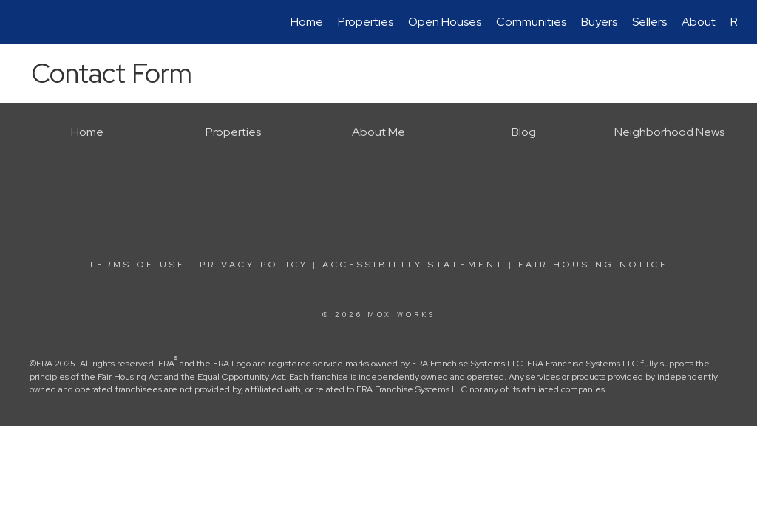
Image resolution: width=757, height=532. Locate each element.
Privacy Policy (254, 265)
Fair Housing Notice (593, 265)
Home (307, 22)
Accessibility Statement (413, 265)
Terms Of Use (137, 265)
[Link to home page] (28, 22)
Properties (366, 22)
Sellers (649, 22)
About (699, 22)
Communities (531, 22)
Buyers (599, 22)
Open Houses (445, 22)
